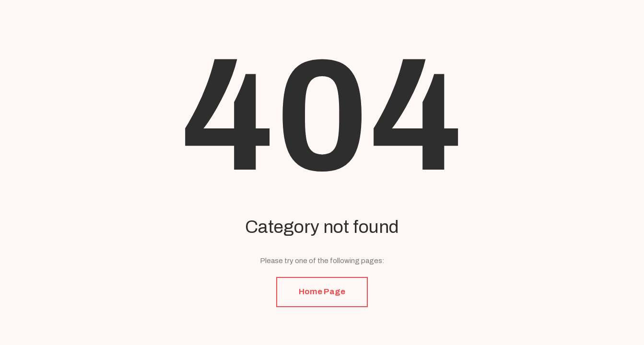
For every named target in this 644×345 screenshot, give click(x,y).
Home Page (322, 292)
